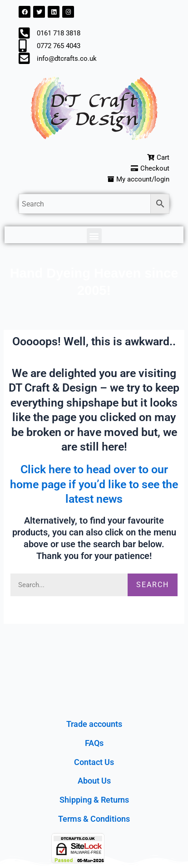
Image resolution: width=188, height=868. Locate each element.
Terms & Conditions (94, 819)
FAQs (94, 743)
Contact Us (94, 762)
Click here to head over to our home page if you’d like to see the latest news (94, 484)
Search (153, 585)
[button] (94, 236)
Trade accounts (94, 724)
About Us (94, 781)
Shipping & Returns (94, 800)
